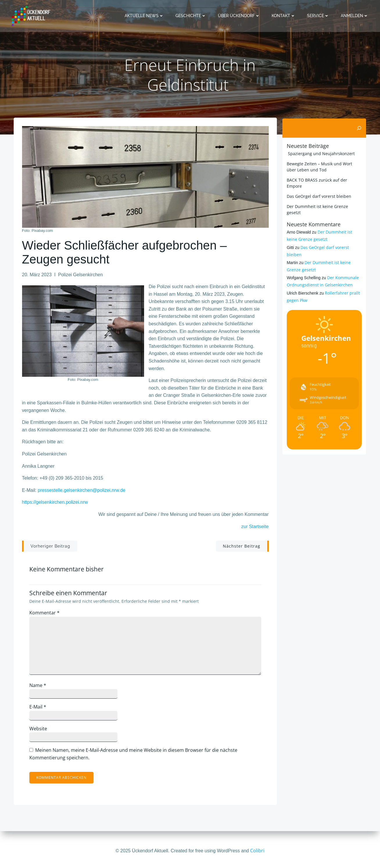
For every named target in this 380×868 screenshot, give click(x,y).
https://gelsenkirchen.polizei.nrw (55, 504)
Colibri (257, 851)
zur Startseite (255, 528)
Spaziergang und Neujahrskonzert (320, 153)
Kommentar (46, 614)
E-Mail (39, 709)
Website (40, 730)
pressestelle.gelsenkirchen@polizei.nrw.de (82, 491)
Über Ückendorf (240, 16)
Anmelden (355, 16)
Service (319, 16)
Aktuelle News (145, 16)
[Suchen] (360, 128)
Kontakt (284, 16)
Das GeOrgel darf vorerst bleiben (318, 196)
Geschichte (191, 16)
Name (39, 687)
